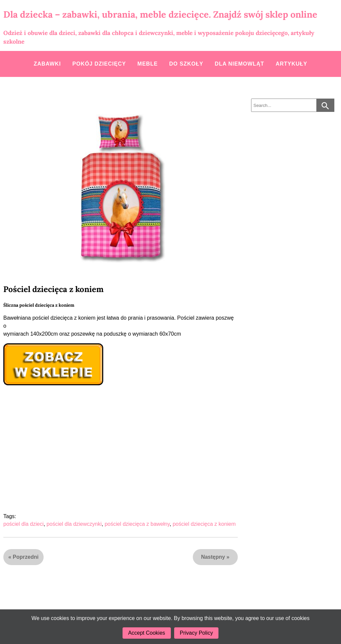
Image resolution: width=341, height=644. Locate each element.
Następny (213, 557)
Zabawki (47, 64)
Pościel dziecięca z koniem (53, 289)
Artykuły (292, 64)
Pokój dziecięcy (99, 64)
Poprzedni (25, 557)
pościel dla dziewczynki (74, 524)
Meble (148, 64)
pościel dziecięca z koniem (204, 524)
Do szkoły (186, 64)
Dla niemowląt (239, 64)
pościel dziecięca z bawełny (137, 524)
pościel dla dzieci (23, 524)
